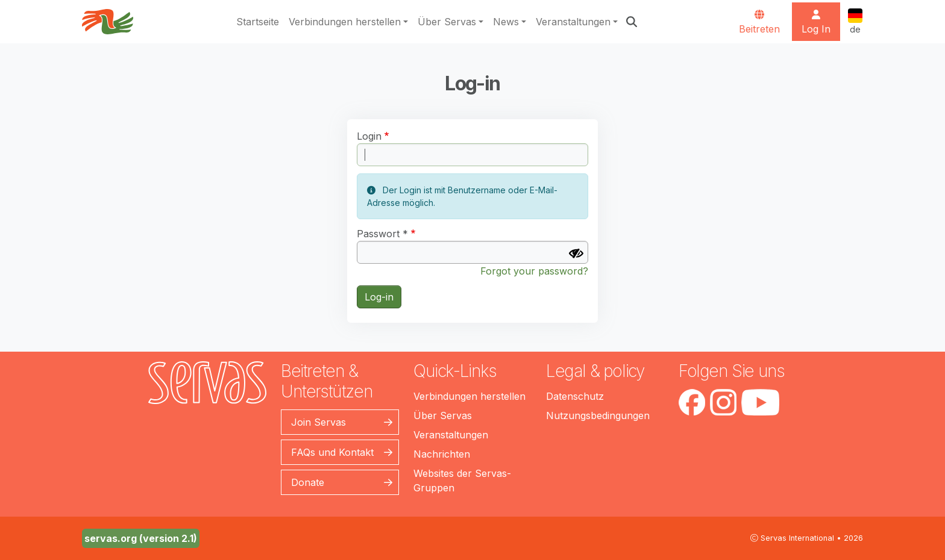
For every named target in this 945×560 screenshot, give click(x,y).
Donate (308, 482)
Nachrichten (442, 454)
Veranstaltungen (573, 22)
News (506, 22)
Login (369, 136)
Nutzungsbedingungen (598, 415)
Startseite (258, 22)
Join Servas (319, 422)
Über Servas (447, 22)
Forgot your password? (534, 271)
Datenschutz (575, 396)
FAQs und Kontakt (332, 452)
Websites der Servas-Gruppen (462, 481)
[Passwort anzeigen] (576, 254)
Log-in (379, 297)
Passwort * (382, 234)
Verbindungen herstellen (345, 22)
